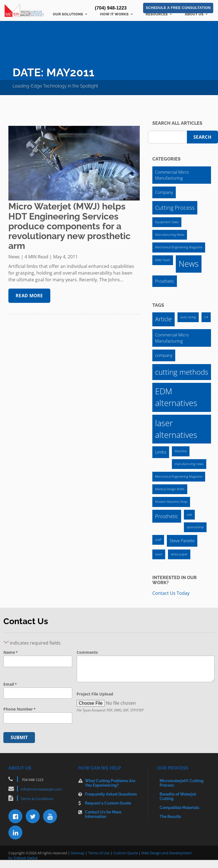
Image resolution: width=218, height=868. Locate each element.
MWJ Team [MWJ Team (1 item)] (163, 260)
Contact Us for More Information (103, 814)
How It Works (114, 14)
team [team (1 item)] (159, 554)
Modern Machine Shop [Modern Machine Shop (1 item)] (171, 502)
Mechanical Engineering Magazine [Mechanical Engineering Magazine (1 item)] (179, 247)
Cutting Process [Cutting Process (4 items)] (175, 208)
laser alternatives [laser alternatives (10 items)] (176, 429)
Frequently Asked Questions (111, 794)
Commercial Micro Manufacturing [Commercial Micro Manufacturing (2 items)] (172, 175)
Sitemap (78, 853)
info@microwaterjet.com (41, 789)
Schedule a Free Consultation (178, 8)
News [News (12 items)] (189, 264)
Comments (87, 652)
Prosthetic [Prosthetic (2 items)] (165, 281)
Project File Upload (95, 694)
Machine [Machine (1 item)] (181, 451)
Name (10, 652)
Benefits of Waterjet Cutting (178, 796)
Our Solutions (68, 14)
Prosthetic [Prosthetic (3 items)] (167, 516)
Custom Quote (125, 853)
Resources (157, 14)
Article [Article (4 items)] (163, 319)
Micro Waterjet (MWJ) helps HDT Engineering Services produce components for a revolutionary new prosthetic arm (69, 226)
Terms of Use (99, 853)
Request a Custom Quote (108, 803)
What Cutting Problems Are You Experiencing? (110, 783)
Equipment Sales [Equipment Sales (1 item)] (167, 222)
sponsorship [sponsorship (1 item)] (195, 527)
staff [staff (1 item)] (158, 540)
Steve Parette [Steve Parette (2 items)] (182, 541)
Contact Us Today (171, 593)
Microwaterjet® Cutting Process (182, 783)
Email (10, 684)
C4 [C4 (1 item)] (206, 317)
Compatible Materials (179, 808)
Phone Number (19, 709)
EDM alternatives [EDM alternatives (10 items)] (176, 397)
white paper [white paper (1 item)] (179, 554)
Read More (29, 296)
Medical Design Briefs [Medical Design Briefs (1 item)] (170, 489)
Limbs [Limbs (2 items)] (161, 452)
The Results (170, 817)
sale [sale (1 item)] (189, 515)
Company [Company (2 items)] (164, 192)
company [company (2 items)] (164, 355)
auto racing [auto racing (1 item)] (188, 317)
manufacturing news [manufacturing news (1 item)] (189, 464)
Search (202, 137)
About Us (194, 14)
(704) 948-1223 (111, 8)
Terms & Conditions (37, 799)
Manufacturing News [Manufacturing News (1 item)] (170, 235)
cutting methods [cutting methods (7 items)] (182, 372)
